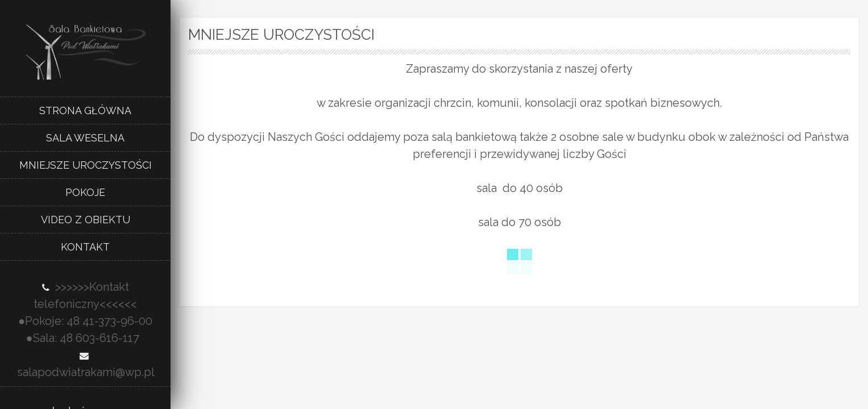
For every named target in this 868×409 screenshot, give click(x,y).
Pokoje (85, 192)
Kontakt (85, 247)
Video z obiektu (86, 220)
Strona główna (85, 110)
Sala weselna (85, 138)
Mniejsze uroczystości (86, 165)
